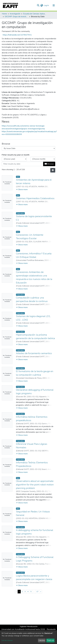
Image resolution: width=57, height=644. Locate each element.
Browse (49, 164)
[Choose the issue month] (43, 159)
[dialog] (28, 637)
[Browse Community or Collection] (28, 148)
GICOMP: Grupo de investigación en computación (16, 17)
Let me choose (7, 640)
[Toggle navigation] (54, 5)
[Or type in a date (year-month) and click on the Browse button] (23, 164)
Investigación (15, 14)
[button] (42, 5)
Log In (46, 5)
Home (4, 14)
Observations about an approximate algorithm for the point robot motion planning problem (35, 485)
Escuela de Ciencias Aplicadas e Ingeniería (35, 14)
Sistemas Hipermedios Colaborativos (35, 198)
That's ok (50, 640)
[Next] (41, 592)
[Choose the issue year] (14, 159)
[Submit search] (38, 5)
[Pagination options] (53, 170)
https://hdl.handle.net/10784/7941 (17, 35)
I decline (42, 640)
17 (37, 592)
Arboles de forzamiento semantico (34, 353)
